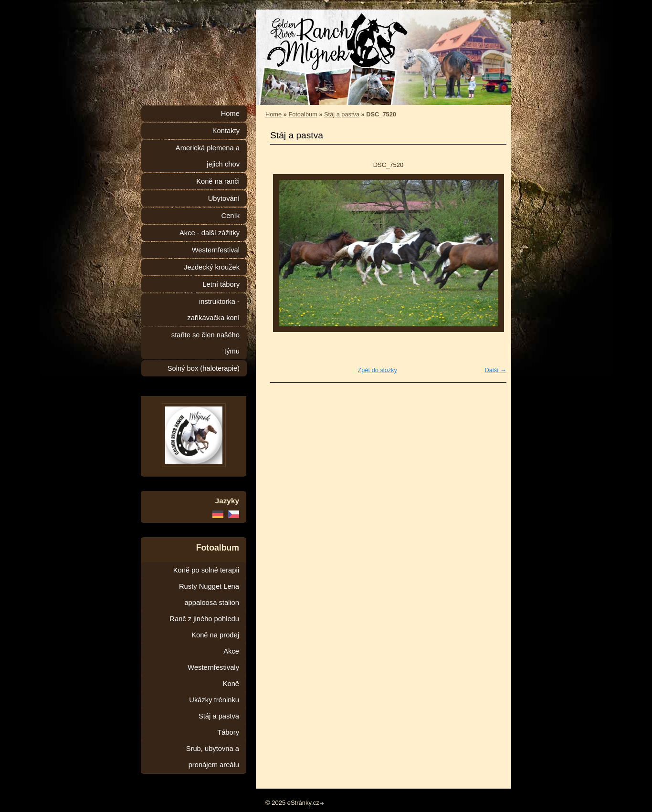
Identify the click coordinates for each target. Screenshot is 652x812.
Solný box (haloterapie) (204, 368)
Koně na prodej (215, 635)
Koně (231, 684)
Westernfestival (216, 250)
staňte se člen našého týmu (205, 343)
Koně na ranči (218, 181)
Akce (231, 651)
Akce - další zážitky (210, 233)
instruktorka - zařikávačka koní (213, 310)
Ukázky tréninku (214, 700)
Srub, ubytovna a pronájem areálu (213, 757)
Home (273, 114)
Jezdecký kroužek (212, 267)
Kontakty (226, 131)
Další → (495, 370)
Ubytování (224, 198)
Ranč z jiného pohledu (204, 619)
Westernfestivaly (213, 667)
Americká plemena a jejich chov (208, 156)
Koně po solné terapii (206, 570)
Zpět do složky (377, 370)
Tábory (228, 732)
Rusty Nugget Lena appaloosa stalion (209, 594)
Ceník (231, 216)
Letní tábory (221, 284)
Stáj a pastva (342, 114)
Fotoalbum (303, 114)
